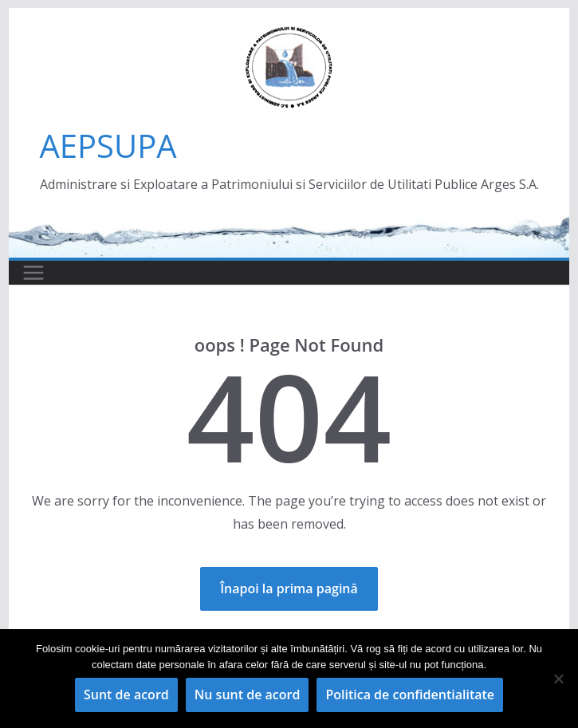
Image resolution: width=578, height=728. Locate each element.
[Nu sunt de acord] (558, 679)
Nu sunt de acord (248, 695)
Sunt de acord (126, 695)
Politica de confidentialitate (410, 695)
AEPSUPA (108, 146)
